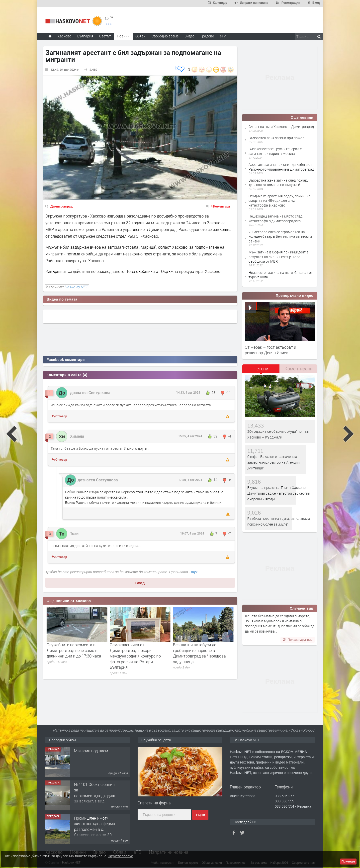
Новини (123, 35)
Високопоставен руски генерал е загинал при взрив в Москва (275, 150)
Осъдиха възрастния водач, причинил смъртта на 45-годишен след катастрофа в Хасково (279, 200)
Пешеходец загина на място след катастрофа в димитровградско (275, 218)
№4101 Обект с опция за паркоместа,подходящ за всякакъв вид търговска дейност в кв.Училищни (95, 797)
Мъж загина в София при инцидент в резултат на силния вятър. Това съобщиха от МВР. (278, 256)
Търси (200, 814)
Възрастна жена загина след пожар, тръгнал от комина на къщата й (278, 182)
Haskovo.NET (76, 286)
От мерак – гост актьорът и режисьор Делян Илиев (270, 349)
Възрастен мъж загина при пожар (276, 137)
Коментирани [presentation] (299, 368)
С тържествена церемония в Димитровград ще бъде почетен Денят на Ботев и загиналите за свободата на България (77, 652)
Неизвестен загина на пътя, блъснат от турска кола (281, 274)
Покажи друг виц (298, 639)
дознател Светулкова (90, 392)
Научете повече (120, 856)
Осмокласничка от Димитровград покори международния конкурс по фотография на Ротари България (199, 655)
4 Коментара (220, 205)
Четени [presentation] (261, 368)
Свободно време (165, 35)
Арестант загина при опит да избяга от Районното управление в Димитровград (281, 166)
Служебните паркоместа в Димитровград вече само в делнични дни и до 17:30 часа (137, 650)
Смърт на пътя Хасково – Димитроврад (281, 126)
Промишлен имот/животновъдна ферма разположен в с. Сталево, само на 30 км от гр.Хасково (95, 828)
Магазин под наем (91, 750)
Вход (140, 582)
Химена (77, 435)
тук (194, 571)
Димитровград (61, 205)
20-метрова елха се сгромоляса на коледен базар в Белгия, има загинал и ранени (280, 236)
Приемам (348, 862)
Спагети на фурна (154, 802)
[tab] (261, 370)
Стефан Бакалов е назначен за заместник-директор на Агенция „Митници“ (273, 461)
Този (74, 532)
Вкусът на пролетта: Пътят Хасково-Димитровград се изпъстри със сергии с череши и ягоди (279, 492)
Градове (207, 35)
